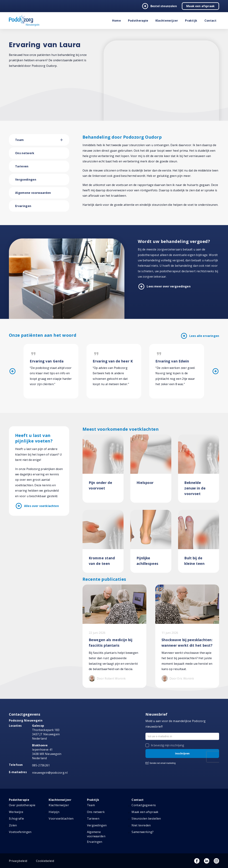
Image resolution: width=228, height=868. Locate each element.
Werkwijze (16, 812)
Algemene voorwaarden (33, 193)
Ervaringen (23, 206)
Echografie (16, 819)
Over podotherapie (22, 805)
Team (19, 140)
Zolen (13, 825)
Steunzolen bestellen (146, 819)
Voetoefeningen (20, 832)
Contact (210, 21)
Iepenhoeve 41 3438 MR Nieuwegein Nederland (47, 752)
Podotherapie (138, 21)
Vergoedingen (26, 180)
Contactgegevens (144, 805)
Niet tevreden (141, 825)
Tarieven (22, 166)
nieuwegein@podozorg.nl (50, 773)
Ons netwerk (25, 153)
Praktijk (191, 21)
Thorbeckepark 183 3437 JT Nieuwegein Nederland (46, 732)
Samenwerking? (143, 832)
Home (116, 21)
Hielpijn (54, 812)
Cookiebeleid (45, 861)
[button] (65, 140)
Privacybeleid (18, 861)
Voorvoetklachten (61, 819)
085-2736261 (41, 765)
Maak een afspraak (200, 6)
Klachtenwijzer (167, 21)
